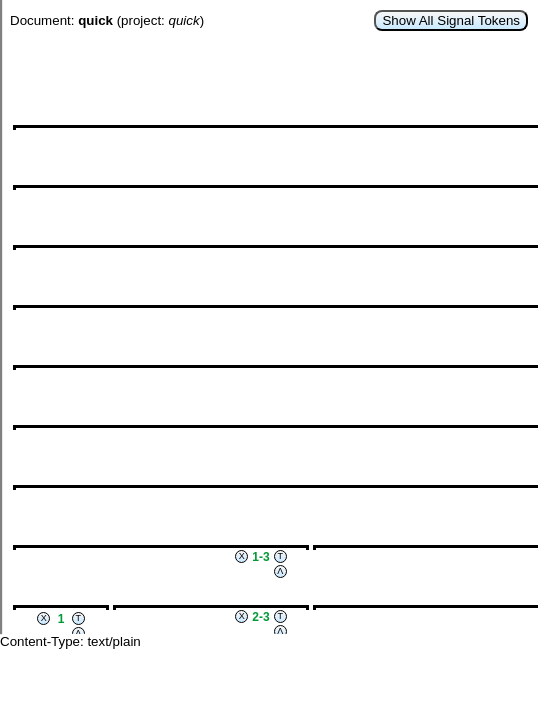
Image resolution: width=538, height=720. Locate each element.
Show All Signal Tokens (451, 20)
